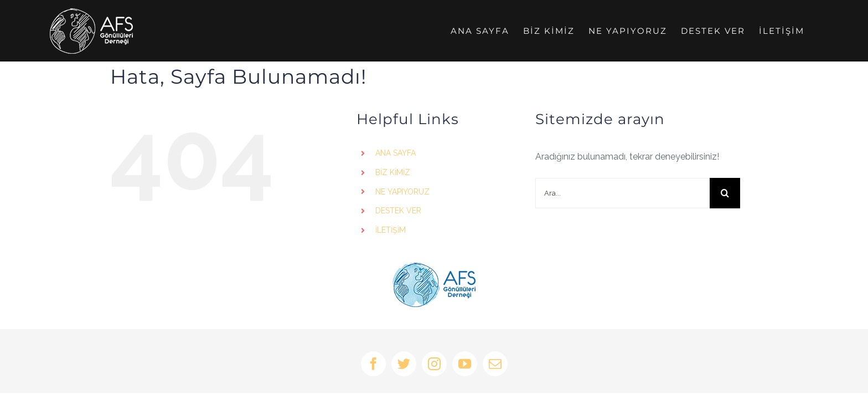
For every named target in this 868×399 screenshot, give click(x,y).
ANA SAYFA (396, 153)
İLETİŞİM (391, 230)
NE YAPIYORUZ (402, 192)
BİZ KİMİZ (393, 172)
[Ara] (725, 193)
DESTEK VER (398, 211)
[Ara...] (622, 193)
